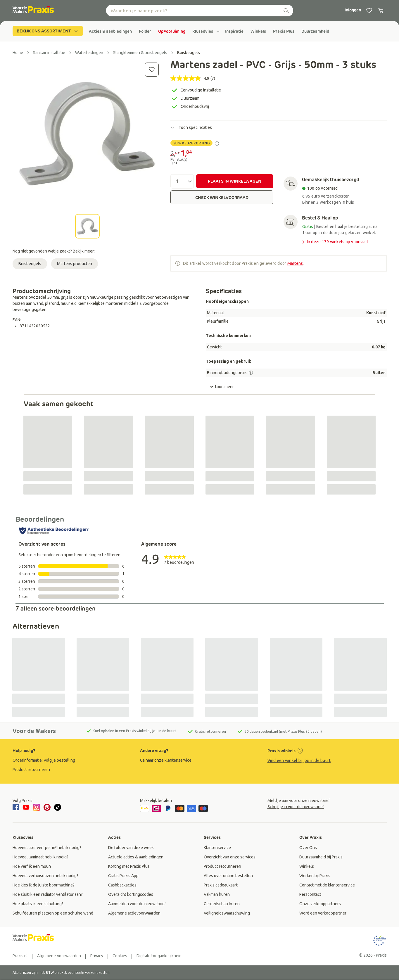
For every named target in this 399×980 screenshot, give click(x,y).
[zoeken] (286, 11)
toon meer (222, 387)
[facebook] (17, 808)
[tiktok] (58, 807)
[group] (110, 31)
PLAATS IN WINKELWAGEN (235, 181)
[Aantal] (182, 181)
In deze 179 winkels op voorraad (335, 242)
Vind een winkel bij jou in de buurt (299, 761)
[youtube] (26, 807)
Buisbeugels (30, 264)
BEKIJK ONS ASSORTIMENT (48, 31)
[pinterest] (47, 807)
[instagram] (37, 807)
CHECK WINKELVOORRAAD (222, 198)
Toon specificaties (191, 127)
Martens (295, 263)
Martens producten (75, 264)
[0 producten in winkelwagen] (381, 11)
